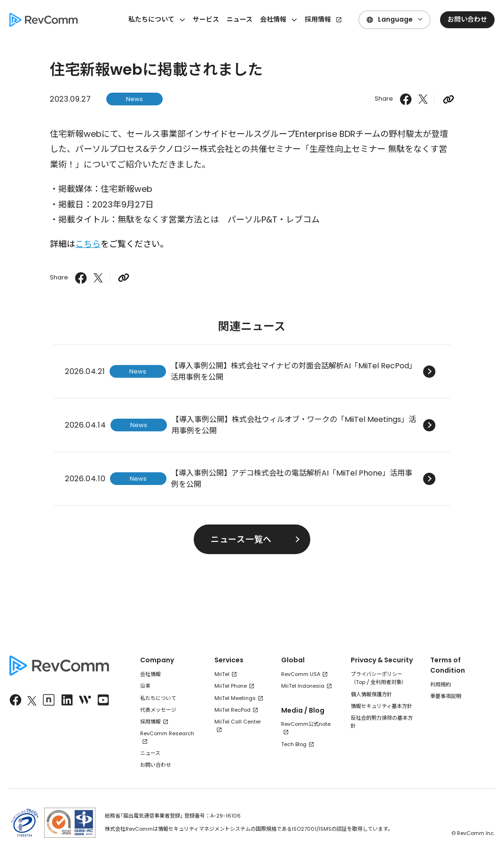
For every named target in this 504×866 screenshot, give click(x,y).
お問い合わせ (156, 765)
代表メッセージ (158, 710)
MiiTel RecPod (232, 710)
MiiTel (222, 674)
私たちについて (158, 698)
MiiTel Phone (231, 686)
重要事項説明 (446, 696)
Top (361, 682)
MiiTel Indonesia (303, 686)
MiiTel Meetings (235, 698)
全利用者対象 (386, 682)
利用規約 (441, 684)
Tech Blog (294, 744)
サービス (206, 19)
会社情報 (150, 674)
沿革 (145, 686)
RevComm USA (301, 674)
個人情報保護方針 (371, 694)
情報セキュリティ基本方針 (382, 706)
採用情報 (318, 19)
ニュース (240, 19)
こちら (88, 244)
